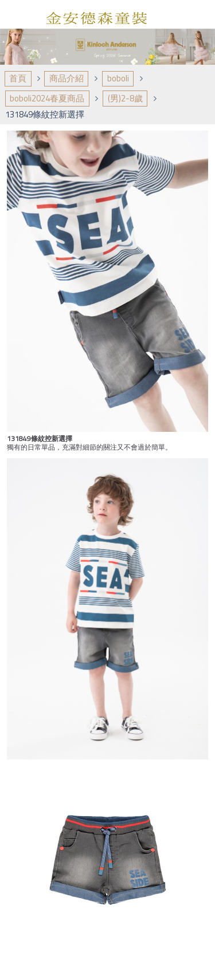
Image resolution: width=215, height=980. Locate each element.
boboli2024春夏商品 (47, 98)
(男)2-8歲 (125, 98)
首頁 (18, 78)
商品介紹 (67, 78)
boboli (118, 78)
